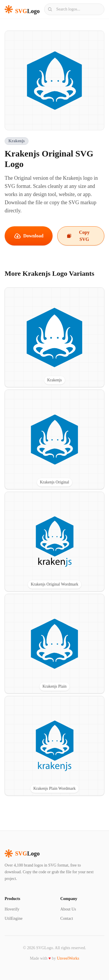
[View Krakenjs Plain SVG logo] (54, 644)
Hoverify (12, 909)
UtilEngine (14, 918)
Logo (22, 853)
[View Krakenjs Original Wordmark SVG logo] (54, 541)
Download (29, 236)
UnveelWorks (68, 958)
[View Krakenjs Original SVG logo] (54, 439)
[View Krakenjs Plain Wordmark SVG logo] (54, 746)
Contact (67, 918)
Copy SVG (78, 236)
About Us (68, 909)
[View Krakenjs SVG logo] (54, 337)
